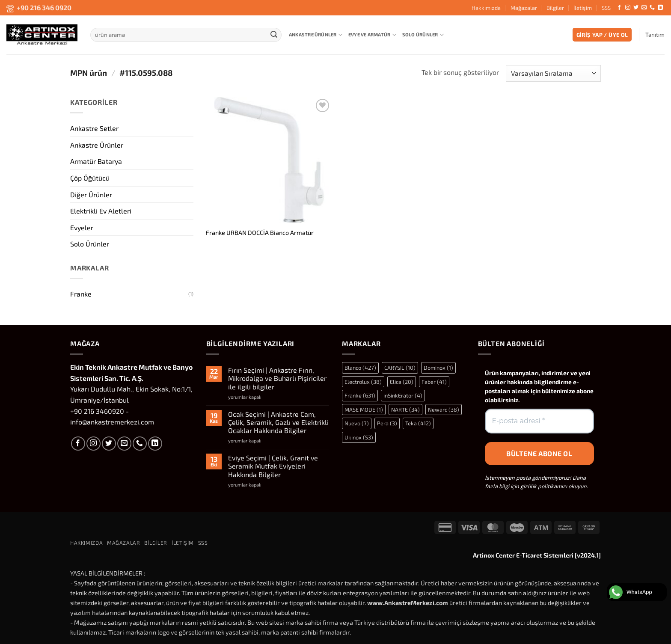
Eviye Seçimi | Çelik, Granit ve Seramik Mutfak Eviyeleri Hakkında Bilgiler (273, 466)
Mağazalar (524, 8)
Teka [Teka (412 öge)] (418, 423)
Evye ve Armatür (372, 35)
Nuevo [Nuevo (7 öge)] (357, 423)
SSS (606, 8)
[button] (602, 35)
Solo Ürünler (423, 35)
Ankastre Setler (94, 128)
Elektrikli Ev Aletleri (101, 211)
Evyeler (82, 227)
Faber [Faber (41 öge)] (434, 382)
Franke (81, 294)
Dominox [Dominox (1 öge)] (438, 368)
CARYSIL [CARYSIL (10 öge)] (400, 368)
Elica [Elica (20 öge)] (402, 382)
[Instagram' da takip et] (628, 8)
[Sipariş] (553, 73)
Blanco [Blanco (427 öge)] (360, 368)
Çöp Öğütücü (90, 177)
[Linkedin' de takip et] (660, 8)
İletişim (583, 8)
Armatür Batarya (96, 161)
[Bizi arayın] (652, 8)
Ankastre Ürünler (316, 35)
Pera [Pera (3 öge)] (387, 423)
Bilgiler (555, 8)
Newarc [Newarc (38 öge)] (444, 410)
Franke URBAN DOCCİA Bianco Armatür (260, 233)
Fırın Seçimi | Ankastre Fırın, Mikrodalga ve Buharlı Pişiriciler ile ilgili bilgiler (277, 378)
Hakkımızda (486, 8)
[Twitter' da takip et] (636, 8)
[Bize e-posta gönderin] (644, 8)
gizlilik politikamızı (544, 486)
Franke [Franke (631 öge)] (360, 395)
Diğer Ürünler (91, 194)
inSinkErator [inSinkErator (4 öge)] (403, 395)
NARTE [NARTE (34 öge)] (405, 410)
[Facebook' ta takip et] (619, 8)
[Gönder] (274, 35)
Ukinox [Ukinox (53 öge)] (359, 437)
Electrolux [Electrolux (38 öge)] (363, 382)
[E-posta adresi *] (540, 421)
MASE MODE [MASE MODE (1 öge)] (364, 410)
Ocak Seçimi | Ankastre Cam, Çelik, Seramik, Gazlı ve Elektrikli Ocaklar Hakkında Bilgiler (278, 422)
